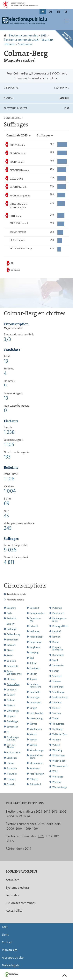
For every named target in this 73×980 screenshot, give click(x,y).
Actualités (13, 880)
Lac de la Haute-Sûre (35, 686)
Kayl (32, 658)
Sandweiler (58, 666)
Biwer (10, 656)
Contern (11, 695)
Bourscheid (12, 666)
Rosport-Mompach (58, 648)
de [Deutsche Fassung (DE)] (51, 12)
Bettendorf (12, 640)
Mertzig (33, 745)
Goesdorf (34, 608)
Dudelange (12, 721)
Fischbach (12, 768)
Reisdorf (57, 631)
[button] (67, 20)
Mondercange (37, 750)
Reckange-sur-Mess (59, 620)
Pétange (34, 779)
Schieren (57, 681)
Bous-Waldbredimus (14, 673)
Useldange (58, 729)
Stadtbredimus (60, 697)
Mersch (33, 734)
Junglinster (35, 647)
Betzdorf (11, 645)
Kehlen (33, 663)
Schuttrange (58, 692)
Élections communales (23, 35)
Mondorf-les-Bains (36, 757)
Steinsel (56, 708)
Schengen (57, 676)
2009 (63, 812)
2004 (10, 816)
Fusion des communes (21, 903)
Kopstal (33, 679)
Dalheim (11, 700)
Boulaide (11, 661)
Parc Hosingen (37, 774)
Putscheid (57, 608)
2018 (47, 812)
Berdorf (11, 624)
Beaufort (11, 608)
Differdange (13, 711)
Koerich (33, 674)
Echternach (12, 727)
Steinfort (57, 703)
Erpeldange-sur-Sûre (13, 738)
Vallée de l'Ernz (60, 734)
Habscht (34, 626)
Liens (5, 935)
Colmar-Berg (13, 684)
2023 (44, 35)
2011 (56, 836)
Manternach (36, 729)
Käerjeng (34, 653)
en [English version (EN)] (58, 12)
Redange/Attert (60, 626)
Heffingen (35, 631)
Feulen (10, 763)
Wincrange (58, 777)
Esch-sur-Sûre (14, 753)
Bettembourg (14, 634)
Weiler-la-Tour (59, 761)
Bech (9, 613)
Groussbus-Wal (35, 620)
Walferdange (59, 756)
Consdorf (62, 88)
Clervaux (11, 88)
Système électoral (18, 888)
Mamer (33, 724)
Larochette (35, 692)
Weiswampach (60, 766)
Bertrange (12, 629)
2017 (49, 836)
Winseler (57, 782)
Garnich (11, 784)
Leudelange (35, 703)
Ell (8, 732)
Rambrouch (58, 613)
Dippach (11, 716)
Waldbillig (57, 750)
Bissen (10, 650)
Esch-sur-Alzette (11, 746)
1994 (27, 816)
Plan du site (10, 950)
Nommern (35, 768)
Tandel (56, 718)
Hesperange (36, 642)
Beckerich (12, 619)
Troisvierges (58, 724)
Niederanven (36, 763)
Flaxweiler (12, 774)
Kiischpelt (34, 668)
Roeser (56, 642)
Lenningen (35, 697)
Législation (13, 895)
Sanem (56, 671)
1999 (19, 816)
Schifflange (58, 687)
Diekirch (11, 706)
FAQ (5, 927)
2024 (41, 824)
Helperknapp (36, 637)
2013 (55, 812)
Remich (56, 637)
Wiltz (55, 771)
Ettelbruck (12, 758)
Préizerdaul (35, 784)
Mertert (33, 740)
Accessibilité (14, 911)
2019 (50, 824)
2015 (28, 849)
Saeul (55, 660)
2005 (10, 841)
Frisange (11, 779)
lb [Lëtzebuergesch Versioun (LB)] (66, 12)
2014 (58, 824)
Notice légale (11, 965)
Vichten (56, 745)
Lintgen (33, 708)
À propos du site (13, 958)
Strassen (57, 713)
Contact (7, 942)
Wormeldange (60, 787)
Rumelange (58, 655)
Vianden (57, 740)
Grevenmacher (37, 613)
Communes (25, 44)
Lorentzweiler (36, 713)
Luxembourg (36, 718)
